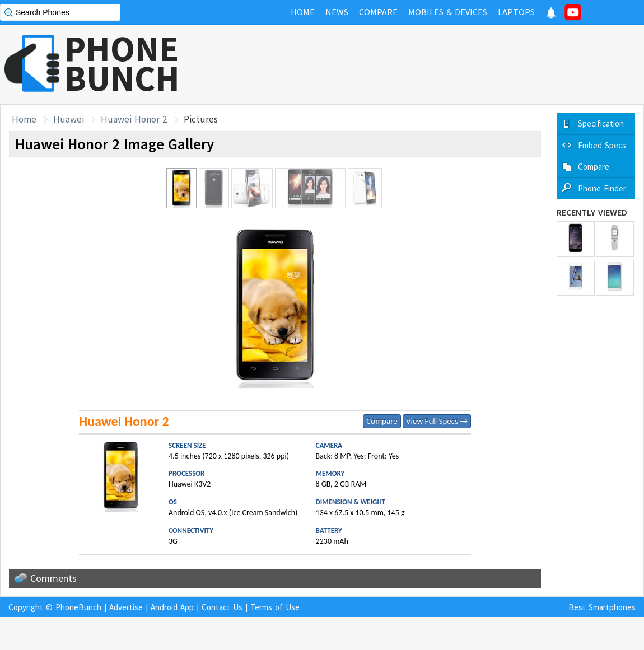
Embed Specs (602, 145)
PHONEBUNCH (122, 63)
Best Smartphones (602, 607)
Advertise (126, 607)
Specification (601, 123)
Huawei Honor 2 (134, 119)
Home (24, 119)
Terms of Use (275, 607)
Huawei (69, 119)
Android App (172, 607)
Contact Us (222, 607)
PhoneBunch (78, 607)
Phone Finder (602, 188)
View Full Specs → (437, 421)
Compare (382, 421)
